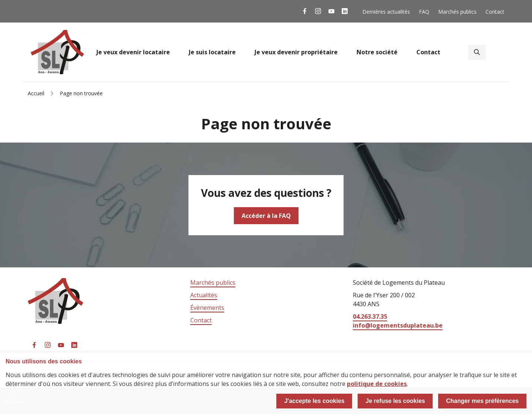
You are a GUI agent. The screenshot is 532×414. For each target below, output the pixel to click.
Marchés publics (457, 12)
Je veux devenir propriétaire (296, 52)
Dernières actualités (386, 12)
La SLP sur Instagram (318, 11)
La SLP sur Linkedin (345, 11)
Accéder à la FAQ (266, 216)
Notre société (377, 52)
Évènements (207, 308)
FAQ (424, 12)
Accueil (36, 93)
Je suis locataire (212, 52)
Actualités (204, 295)
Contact (495, 12)
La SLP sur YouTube (331, 11)
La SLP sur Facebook (305, 11)
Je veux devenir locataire (133, 52)
